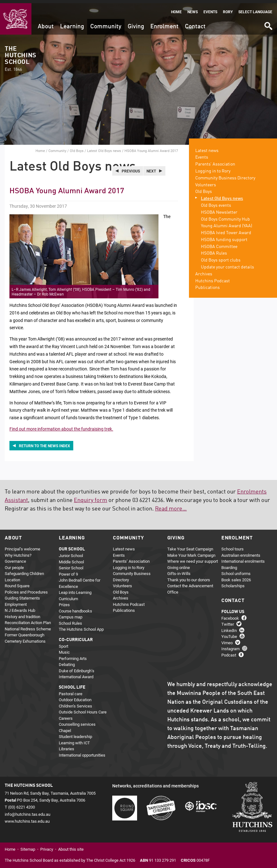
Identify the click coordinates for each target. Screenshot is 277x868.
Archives (204, 271)
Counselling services (77, 721)
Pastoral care (71, 690)
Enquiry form (91, 498)
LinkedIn (229, 627)
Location (12, 577)
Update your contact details (227, 264)
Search (268, 21)
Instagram (230, 646)
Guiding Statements (22, 595)
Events (210, 9)
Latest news (207, 148)
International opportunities (82, 752)
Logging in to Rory (213, 168)
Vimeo (227, 640)
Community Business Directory (225, 175)
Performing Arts (73, 655)
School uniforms (236, 571)
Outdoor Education (75, 697)
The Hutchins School (20, 56)
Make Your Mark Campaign (191, 552)
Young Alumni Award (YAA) (227, 223)
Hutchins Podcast (213, 278)
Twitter (228, 621)
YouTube (229, 634)
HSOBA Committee (219, 244)
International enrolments (243, 558)
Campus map (71, 614)
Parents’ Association (215, 161)
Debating (67, 662)
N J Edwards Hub (20, 607)
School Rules (70, 620)
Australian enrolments (241, 552)
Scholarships (233, 583)
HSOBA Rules (214, 251)
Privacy (47, 846)
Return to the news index (44, 442)
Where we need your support (193, 558)
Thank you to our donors (189, 577)
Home (176, 9)
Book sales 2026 (236, 577)
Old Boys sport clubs (221, 257)
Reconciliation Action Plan (28, 620)
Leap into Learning (75, 589)
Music (64, 649)
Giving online (179, 564)
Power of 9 (68, 571)
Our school (72, 546)
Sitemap (28, 846)
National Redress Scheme (28, 626)
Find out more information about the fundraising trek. (61, 426)
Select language (255, 9)
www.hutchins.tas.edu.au (27, 818)
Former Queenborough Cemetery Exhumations (25, 635)
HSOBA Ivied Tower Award (226, 230)
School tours (233, 546)
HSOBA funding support (224, 237)
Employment (16, 601)
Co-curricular (76, 637)
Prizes (64, 602)
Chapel (65, 727)
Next (151, 168)
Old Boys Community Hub (225, 216)
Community (106, 23)
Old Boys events (216, 202)
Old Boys (77, 147)
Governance (15, 558)
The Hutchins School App (81, 626)
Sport (64, 643)
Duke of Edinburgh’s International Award (77, 671)
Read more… (171, 506)
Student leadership (75, 734)
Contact (195, 23)
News (193, 9)
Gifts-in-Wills (179, 571)
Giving (136, 23)
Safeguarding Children (24, 571)
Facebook (230, 615)
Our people (14, 564)
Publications (208, 285)
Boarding (229, 564)
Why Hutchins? (18, 552)
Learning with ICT (74, 740)
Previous (131, 168)
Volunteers (206, 182)
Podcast (229, 652)
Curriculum (68, 595)
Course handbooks (75, 608)
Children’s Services (75, 703)
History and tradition (22, 613)
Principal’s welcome (22, 546)
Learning (72, 23)
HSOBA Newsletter (219, 209)
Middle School (71, 559)
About (46, 23)
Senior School (71, 565)
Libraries (66, 746)
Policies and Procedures (26, 589)
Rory (228, 9)
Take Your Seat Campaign (190, 546)
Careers (66, 715)
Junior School (71, 553)
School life (72, 684)
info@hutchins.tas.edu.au (28, 811)
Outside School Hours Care (83, 709)
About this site (71, 846)
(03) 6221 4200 (22, 804)
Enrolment (164, 23)
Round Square (17, 583)
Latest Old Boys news (104, 147)
